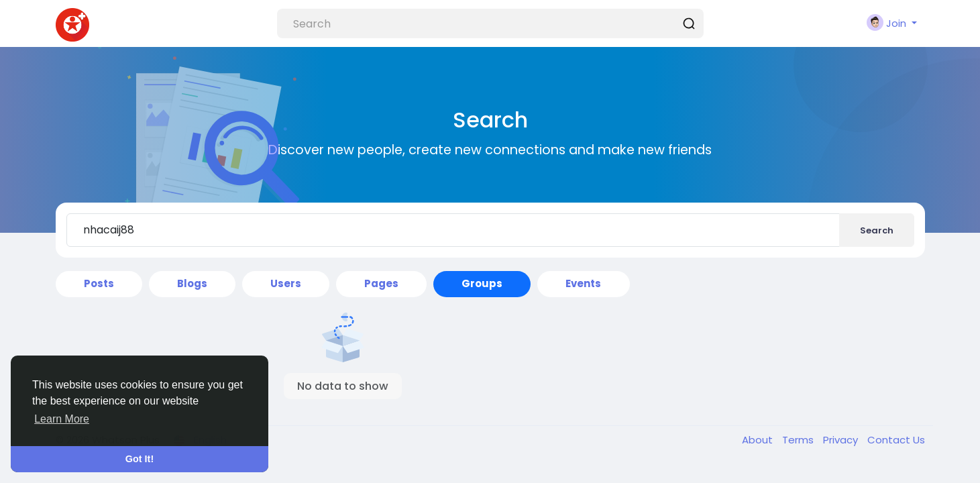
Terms (799, 440)
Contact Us (896, 440)
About (759, 440)
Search (877, 230)
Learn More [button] (62, 419)
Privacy (842, 440)
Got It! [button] (140, 459)
